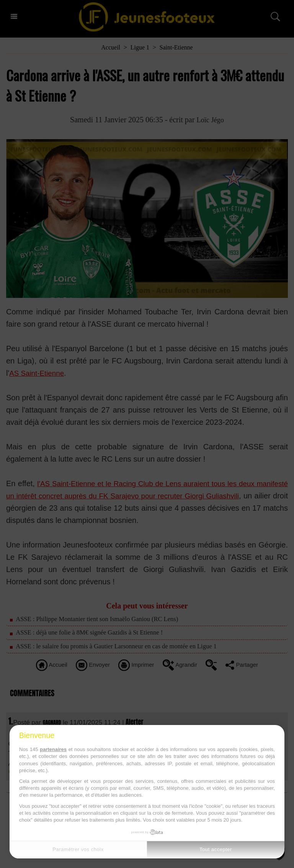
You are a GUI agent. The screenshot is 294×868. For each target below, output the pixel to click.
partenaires (53, 749)
